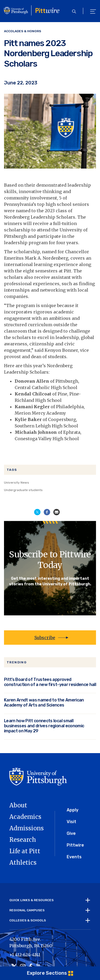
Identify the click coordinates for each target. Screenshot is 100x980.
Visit (71, 822)
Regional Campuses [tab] (27, 910)
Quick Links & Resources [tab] (31, 900)
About (18, 805)
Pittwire (75, 845)
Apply (73, 810)
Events (74, 857)
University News (17, 483)
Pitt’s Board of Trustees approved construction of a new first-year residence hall (50, 682)
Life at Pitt (25, 851)
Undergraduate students (23, 490)
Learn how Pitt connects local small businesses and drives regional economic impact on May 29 (44, 726)
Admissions (27, 828)
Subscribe (45, 638)
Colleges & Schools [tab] (28, 920)
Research (23, 840)
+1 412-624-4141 (25, 955)
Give (71, 833)
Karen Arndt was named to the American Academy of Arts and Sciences (44, 703)
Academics (25, 817)
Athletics (23, 863)
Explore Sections (47, 973)
